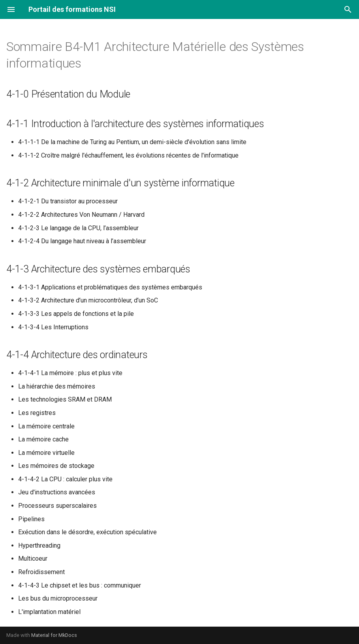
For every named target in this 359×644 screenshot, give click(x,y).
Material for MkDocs (54, 635)
